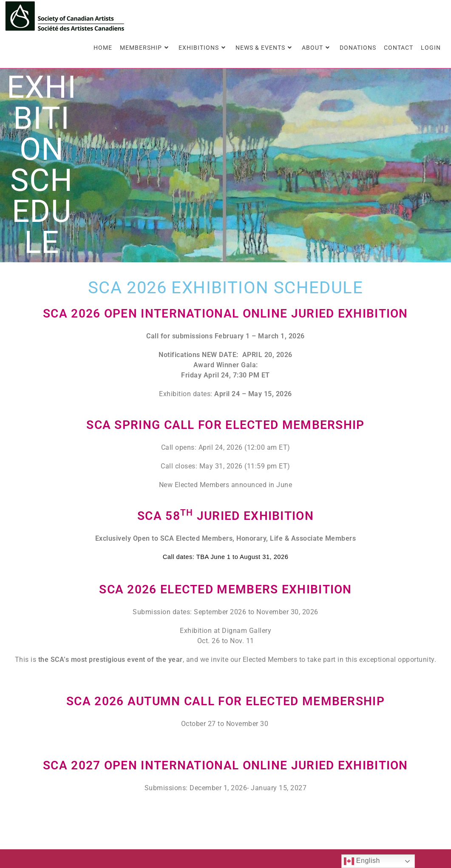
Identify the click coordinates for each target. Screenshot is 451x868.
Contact (324, 833)
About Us (394, 818)
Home (319, 818)
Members (354, 818)
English (362, 861)
